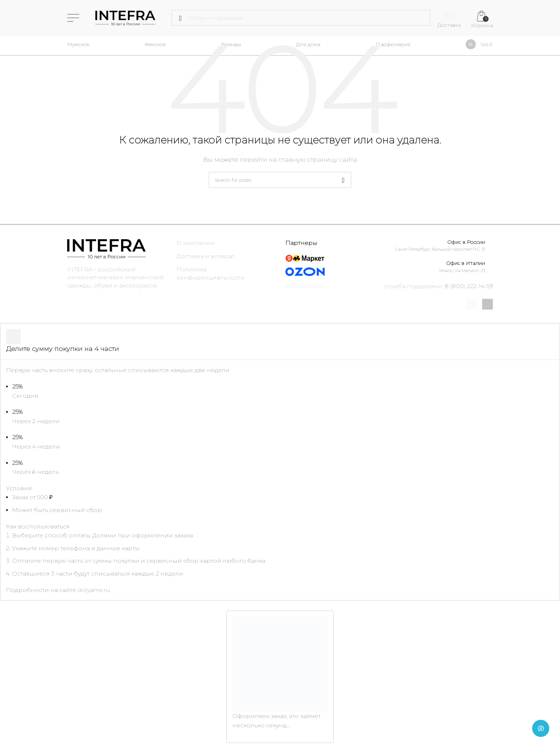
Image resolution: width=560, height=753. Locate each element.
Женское (155, 44)
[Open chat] (541, 734)
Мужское (78, 44)
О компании (196, 243)
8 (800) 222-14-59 (469, 286)
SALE (487, 44)
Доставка (449, 25)
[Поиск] (301, 18)
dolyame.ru (94, 590)
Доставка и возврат (206, 256)
